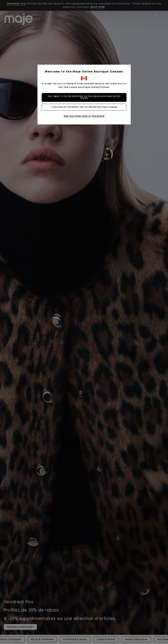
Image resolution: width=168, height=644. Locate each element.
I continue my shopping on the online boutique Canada (84, 107)
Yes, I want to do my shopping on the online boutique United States (84, 97)
